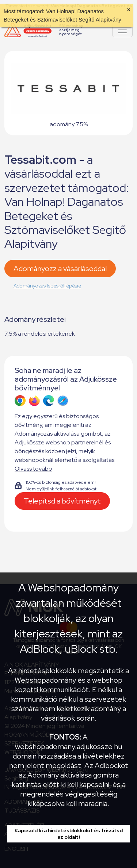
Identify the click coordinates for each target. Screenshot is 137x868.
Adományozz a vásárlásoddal (60, 269)
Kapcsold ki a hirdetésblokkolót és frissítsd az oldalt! (69, 834)
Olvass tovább (33, 469)
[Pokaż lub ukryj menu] (122, 30)
